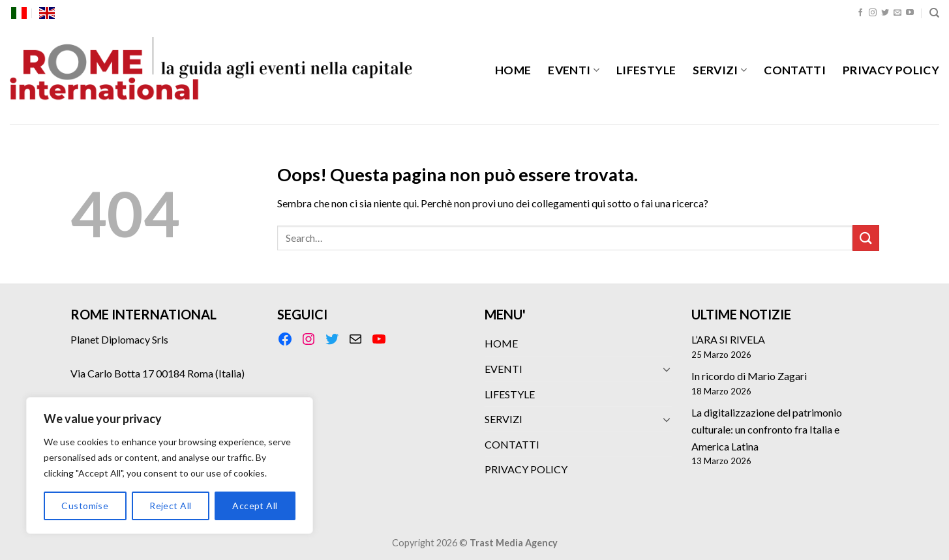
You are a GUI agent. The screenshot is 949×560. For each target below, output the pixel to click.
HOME (513, 70)
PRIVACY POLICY (891, 70)
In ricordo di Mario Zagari (749, 376)
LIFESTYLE (646, 70)
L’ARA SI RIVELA (728, 339)
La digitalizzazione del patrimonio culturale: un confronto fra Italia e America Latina (767, 429)
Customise (85, 506)
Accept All (255, 506)
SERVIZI (720, 70)
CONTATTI (795, 70)
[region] (170, 465)
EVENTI (574, 70)
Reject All (170, 506)
